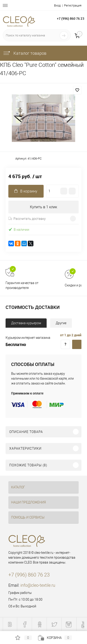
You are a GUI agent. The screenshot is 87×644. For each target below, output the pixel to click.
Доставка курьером (26, 323)
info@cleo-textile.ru (38, 585)
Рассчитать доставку (27, 219)
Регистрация (73, 5)
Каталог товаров (25, 53)
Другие (61, 323)
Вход (57, 5)
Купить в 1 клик (43, 207)
